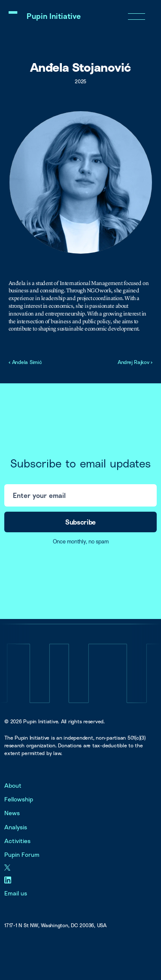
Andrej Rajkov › (135, 362)
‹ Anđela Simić (25, 362)
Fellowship (19, 799)
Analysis (16, 827)
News (12, 813)
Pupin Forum (22, 854)
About (13, 785)
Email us (16, 893)
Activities (17, 841)
